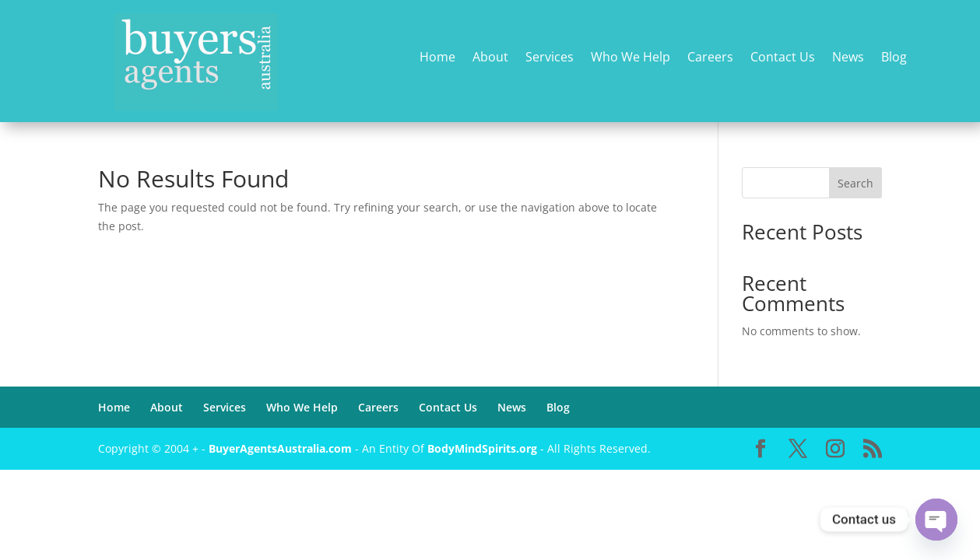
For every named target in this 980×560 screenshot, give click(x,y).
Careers (710, 58)
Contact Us (783, 58)
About (490, 58)
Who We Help (631, 58)
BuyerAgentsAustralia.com (282, 448)
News (848, 58)
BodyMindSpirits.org (482, 448)
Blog (894, 58)
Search (855, 183)
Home (437, 58)
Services (550, 58)
